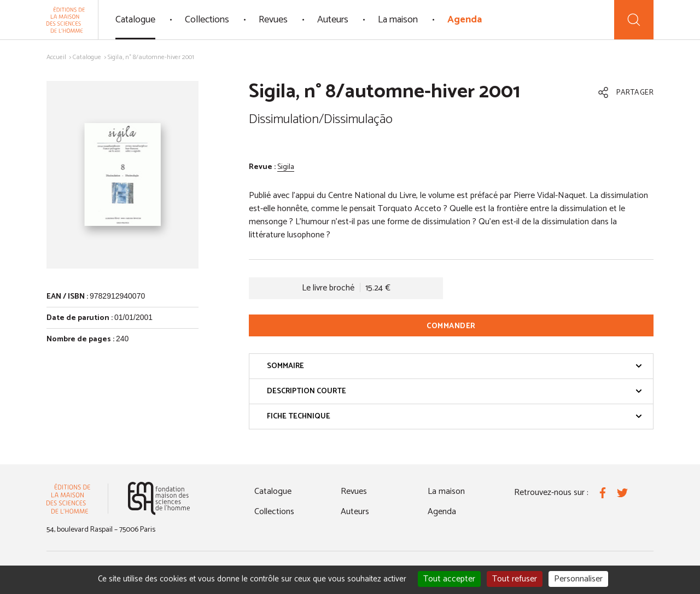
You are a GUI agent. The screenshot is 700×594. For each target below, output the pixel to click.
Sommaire (454, 366)
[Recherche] (634, 20)
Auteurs (333, 20)
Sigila (286, 167)
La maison (398, 20)
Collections (207, 20)
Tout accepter (449, 579)
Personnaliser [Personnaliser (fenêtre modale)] (578, 579)
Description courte (454, 391)
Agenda (465, 20)
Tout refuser (515, 579)
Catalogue (135, 20)
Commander (451, 326)
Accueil (56, 57)
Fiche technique (454, 417)
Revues (273, 20)
